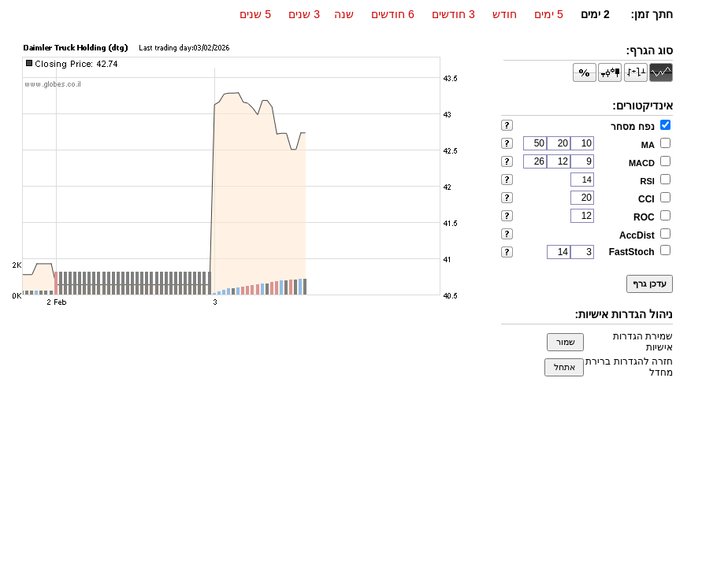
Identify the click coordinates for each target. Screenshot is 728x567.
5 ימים (549, 14)
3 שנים (304, 14)
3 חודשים (453, 14)
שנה (344, 14)
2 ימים (595, 14)
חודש (505, 14)
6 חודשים (393, 14)
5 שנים (255, 14)
